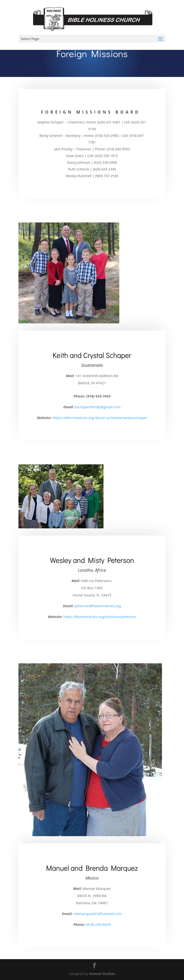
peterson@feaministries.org (98, 606)
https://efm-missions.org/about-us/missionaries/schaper (100, 418)
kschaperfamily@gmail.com (98, 407)
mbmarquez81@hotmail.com (98, 914)
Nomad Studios (102, 974)
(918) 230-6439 (98, 924)
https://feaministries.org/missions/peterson (100, 617)
